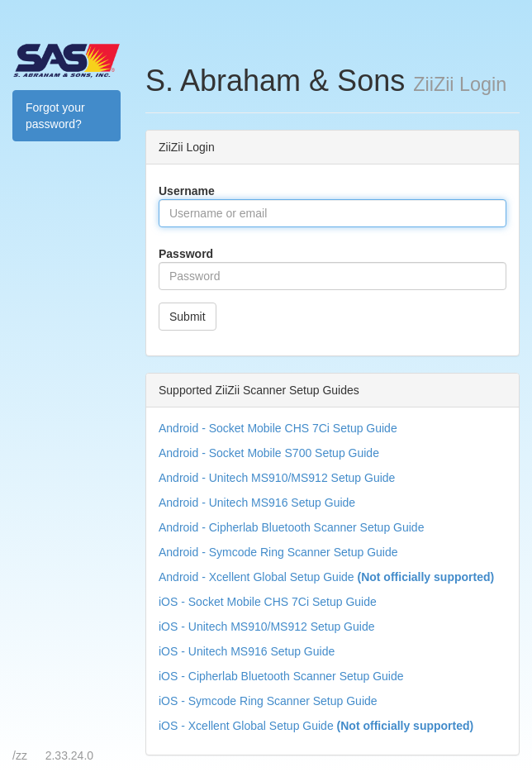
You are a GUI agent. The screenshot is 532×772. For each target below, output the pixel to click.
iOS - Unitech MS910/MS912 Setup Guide (266, 627)
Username (187, 191)
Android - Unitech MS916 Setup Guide (257, 503)
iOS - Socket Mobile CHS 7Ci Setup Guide (268, 602)
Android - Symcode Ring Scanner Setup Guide (278, 552)
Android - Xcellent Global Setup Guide (326, 577)
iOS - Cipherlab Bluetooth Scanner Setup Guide (281, 676)
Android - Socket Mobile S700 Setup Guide (269, 453)
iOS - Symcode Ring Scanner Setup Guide (268, 701)
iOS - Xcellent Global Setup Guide (316, 726)
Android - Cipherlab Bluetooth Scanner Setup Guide (291, 527)
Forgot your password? (55, 116)
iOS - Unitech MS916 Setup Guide (247, 651)
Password (186, 254)
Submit (188, 317)
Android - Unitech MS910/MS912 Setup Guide (277, 478)
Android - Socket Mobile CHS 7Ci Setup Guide (278, 428)
